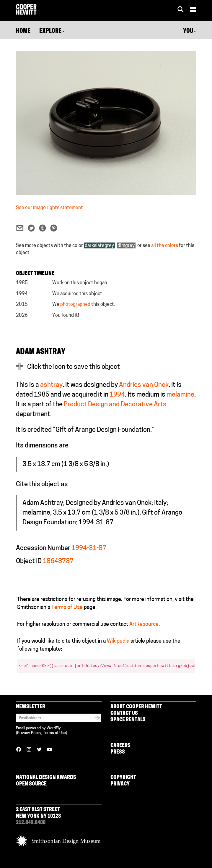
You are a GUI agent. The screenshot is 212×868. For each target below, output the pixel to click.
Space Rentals (128, 720)
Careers (120, 746)
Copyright (123, 778)
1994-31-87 (89, 548)
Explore (52, 31)
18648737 (58, 561)
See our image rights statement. (50, 208)
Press (118, 752)
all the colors (165, 246)
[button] (193, 10)
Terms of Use (67, 608)
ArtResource (144, 624)
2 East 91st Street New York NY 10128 (38, 813)
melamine (180, 395)
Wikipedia (118, 641)
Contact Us (124, 713)
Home (23, 31)
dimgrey (126, 246)
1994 (117, 395)
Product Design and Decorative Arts (115, 405)
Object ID (29, 561)
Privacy (120, 784)
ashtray (51, 385)
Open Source (31, 784)
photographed (75, 305)
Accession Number (43, 548)
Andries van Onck (144, 385)
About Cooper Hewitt (136, 707)
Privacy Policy (29, 733)
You (190, 31)
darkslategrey (99, 246)
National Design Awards (46, 778)
